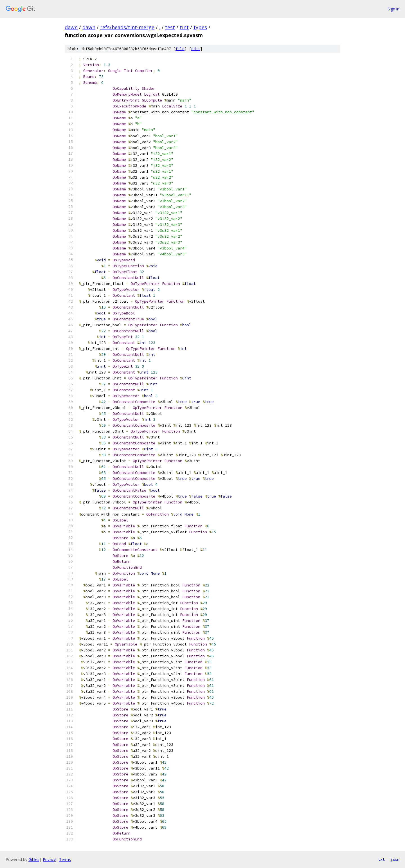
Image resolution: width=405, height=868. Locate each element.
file (180, 49)
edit (196, 49)
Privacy (49, 859)
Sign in (393, 9)
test (170, 27)
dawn (71, 27)
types (200, 27)
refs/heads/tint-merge (127, 27)
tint (184, 27)
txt (381, 859)
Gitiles (34, 859)
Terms (65, 859)
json (395, 859)
